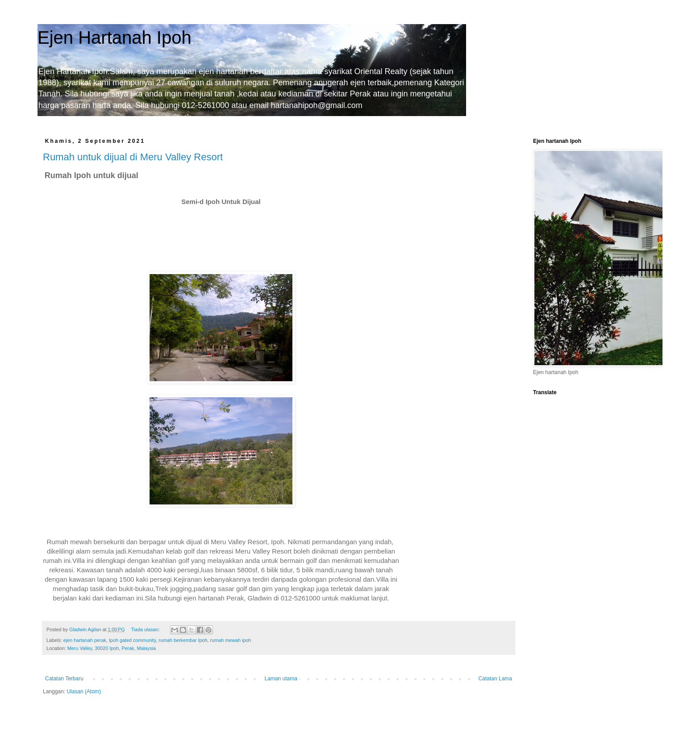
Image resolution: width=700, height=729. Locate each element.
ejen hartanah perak (85, 640)
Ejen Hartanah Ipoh (115, 37)
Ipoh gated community (132, 640)
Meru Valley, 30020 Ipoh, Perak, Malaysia (112, 648)
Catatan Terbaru (64, 679)
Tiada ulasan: (146, 629)
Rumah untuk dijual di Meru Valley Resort (133, 157)
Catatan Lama (495, 679)
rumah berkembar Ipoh (183, 640)
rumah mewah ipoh (231, 640)
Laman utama (281, 679)
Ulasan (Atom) (84, 692)
